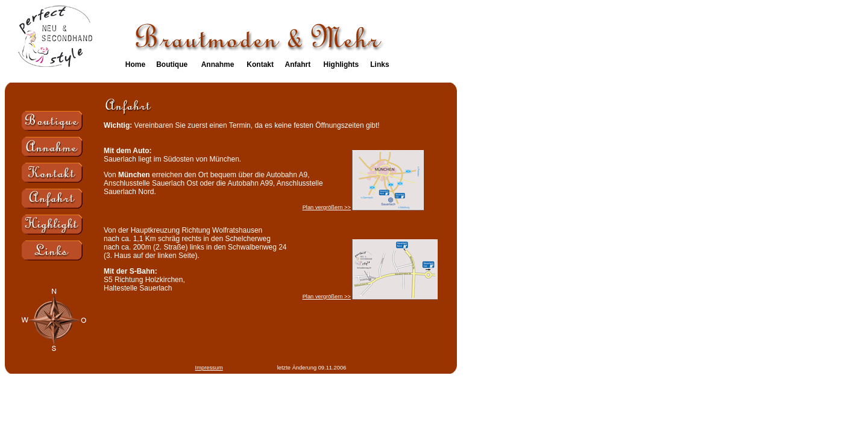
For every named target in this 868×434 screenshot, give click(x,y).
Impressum (209, 368)
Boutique (172, 64)
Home (135, 64)
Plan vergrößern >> (327, 207)
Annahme (218, 64)
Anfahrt (297, 64)
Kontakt (260, 64)
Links (379, 64)
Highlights (341, 64)
